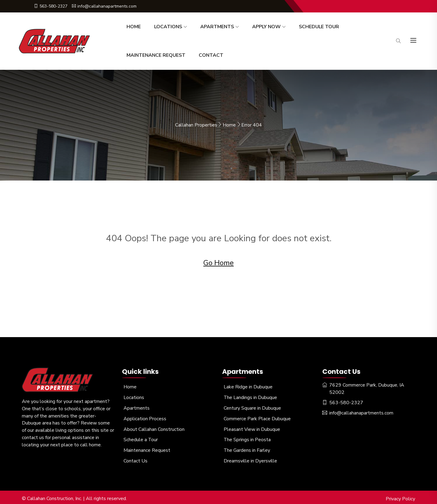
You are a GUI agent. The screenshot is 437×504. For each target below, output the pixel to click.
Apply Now (266, 27)
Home (134, 27)
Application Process (145, 417)
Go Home (218, 262)
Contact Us (136, 458)
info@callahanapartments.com (104, 6)
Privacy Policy (400, 496)
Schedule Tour (319, 27)
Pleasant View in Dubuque (252, 427)
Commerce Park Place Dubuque (257, 417)
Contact (211, 55)
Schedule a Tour (141, 438)
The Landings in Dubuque (251, 396)
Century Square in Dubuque (252, 407)
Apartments (217, 27)
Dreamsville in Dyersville (250, 458)
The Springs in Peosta (247, 438)
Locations (168, 27)
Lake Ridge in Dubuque (248, 386)
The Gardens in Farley (247, 448)
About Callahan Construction (154, 427)
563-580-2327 (51, 6)
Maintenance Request (156, 55)
